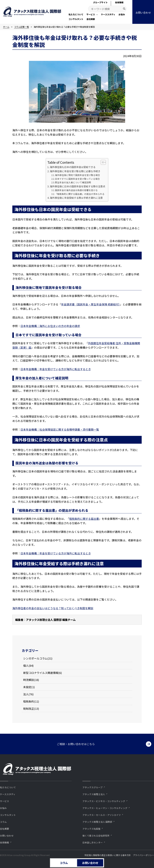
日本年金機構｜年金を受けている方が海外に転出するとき (56, 369)
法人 (26, 694)
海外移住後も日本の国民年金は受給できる (73, 167)
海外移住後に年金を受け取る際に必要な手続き (75, 171)
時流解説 (29, 680)
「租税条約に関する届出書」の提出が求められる (80, 194)
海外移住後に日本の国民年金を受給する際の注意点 (77, 186)
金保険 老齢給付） (109, 304)
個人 (26, 666)
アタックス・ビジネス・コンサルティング (104, 801)
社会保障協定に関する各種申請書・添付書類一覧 (69, 429)
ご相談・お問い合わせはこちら (76, 744)
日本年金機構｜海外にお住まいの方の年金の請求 (50, 326)
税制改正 (29, 709)
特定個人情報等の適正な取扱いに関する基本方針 (108, 855)
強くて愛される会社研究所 (96, 836)
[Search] (124, 9)
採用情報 (5, 842)
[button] (92, 15)
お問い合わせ (7, 836)
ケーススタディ (8, 794)
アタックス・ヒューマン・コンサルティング (105, 808)
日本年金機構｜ (30, 429)
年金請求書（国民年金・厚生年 (80, 304)
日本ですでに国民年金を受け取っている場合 (77, 179)
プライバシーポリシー (143, 855)
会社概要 (5, 829)
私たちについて (8, 787)
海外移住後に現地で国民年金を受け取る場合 (77, 175)
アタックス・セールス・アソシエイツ (102, 815)
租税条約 (29, 701)
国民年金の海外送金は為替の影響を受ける (76, 190)
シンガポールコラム (35, 658)
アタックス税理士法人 (94, 794)
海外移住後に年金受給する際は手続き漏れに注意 (76, 198)
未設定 (27, 687)
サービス (5, 801)
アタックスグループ (92, 787)
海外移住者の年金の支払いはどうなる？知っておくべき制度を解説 (53, 608)
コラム (3, 822)
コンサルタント (8, 815)
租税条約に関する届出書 (84, 519)
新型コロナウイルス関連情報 (41, 673)
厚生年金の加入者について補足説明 (73, 182)
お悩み (3, 808)
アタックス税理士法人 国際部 (97, 822)
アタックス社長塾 (91, 829)
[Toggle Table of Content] (102, 162)
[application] (96, 14)
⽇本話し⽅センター (93, 842)
